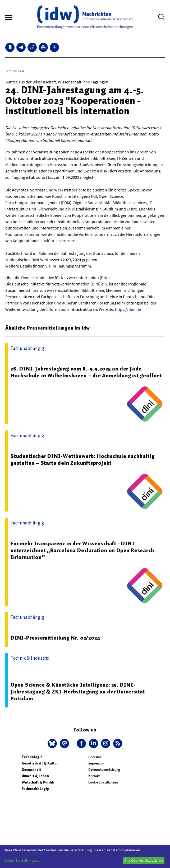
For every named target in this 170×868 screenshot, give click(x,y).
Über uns (95, 757)
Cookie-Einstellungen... (22, 860)
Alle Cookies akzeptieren (144, 860)
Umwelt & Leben (35, 776)
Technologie (32, 757)
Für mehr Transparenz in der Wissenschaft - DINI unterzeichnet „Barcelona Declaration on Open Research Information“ (82, 550)
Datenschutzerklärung (104, 770)
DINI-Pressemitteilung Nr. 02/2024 (55, 638)
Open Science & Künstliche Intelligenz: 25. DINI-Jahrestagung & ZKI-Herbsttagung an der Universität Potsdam (78, 692)
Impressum (96, 763)
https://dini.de (128, 309)
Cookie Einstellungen (103, 782)
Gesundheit (31, 770)
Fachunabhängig (35, 789)
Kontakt (94, 776)
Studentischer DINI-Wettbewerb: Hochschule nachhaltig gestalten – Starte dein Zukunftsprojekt (83, 459)
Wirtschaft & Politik (38, 782)
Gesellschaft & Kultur (40, 763)
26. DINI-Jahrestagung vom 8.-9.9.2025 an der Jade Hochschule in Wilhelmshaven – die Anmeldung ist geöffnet (86, 372)
